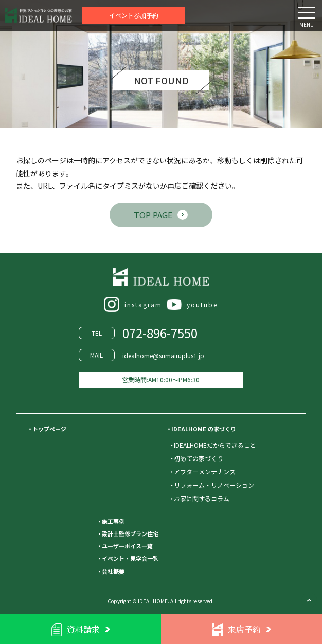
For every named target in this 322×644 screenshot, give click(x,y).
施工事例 (113, 521)
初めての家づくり (199, 458)
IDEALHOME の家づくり (204, 429)
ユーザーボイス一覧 (127, 546)
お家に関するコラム (202, 498)
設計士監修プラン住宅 (130, 533)
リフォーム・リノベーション (214, 485)
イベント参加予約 (134, 15)
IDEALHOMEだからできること (215, 445)
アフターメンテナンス (205, 472)
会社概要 (113, 571)
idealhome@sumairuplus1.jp (163, 355)
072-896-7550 (160, 333)
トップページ (49, 429)
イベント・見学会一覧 (130, 558)
